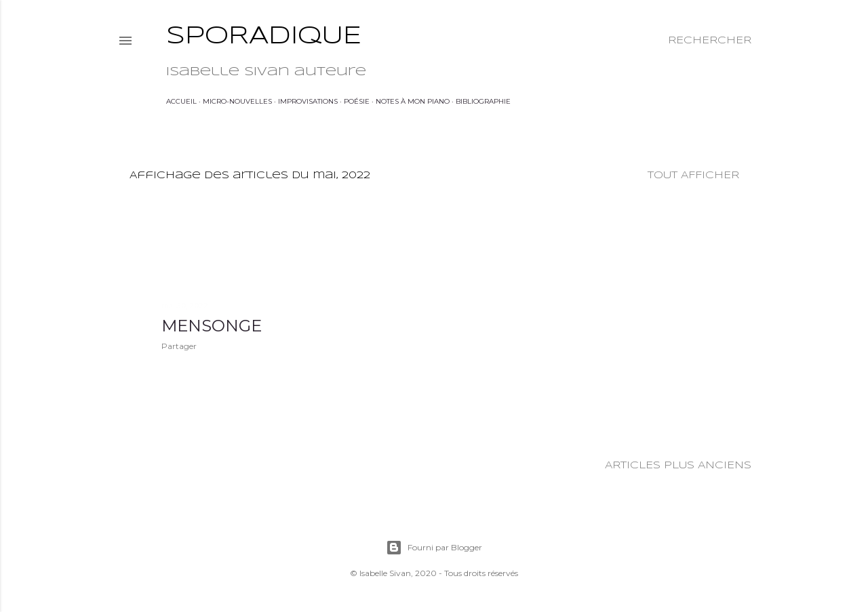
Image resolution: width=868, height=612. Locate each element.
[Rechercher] (710, 41)
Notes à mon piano (413, 101)
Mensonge (212, 326)
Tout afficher (693, 176)
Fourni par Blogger (434, 548)
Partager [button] (179, 346)
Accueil (181, 101)
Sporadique (264, 37)
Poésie (357, 101)
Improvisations (308, 101)
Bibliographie (483, 101)
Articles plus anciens (678, 466)
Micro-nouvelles (237, 101)
